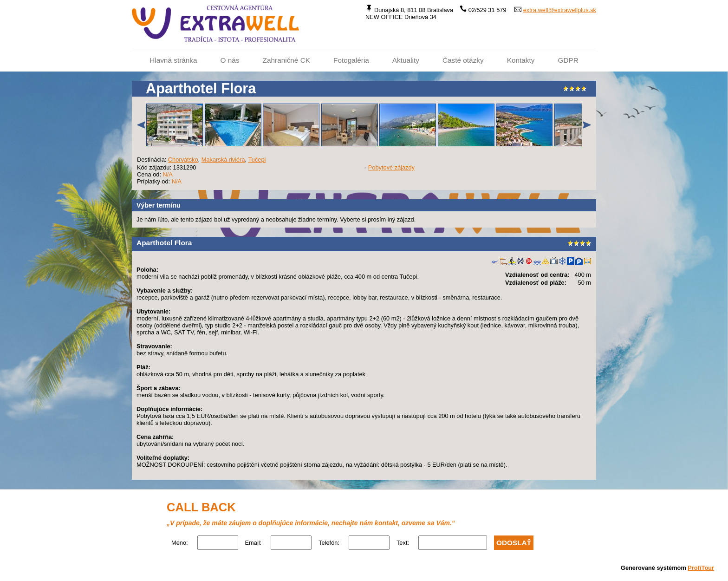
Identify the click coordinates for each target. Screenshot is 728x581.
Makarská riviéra (223, 160)
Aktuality (406, 60)
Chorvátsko (183, 160)
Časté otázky (463, 60)
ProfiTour (701, 568)
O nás (230, 60)
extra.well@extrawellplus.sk (560, 10)
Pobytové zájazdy (391, 167)
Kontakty (521, 60)
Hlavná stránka (173, 60)
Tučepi (257, 160)
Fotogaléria (351, 60)
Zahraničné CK (286, 60)
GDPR (568, 60)
